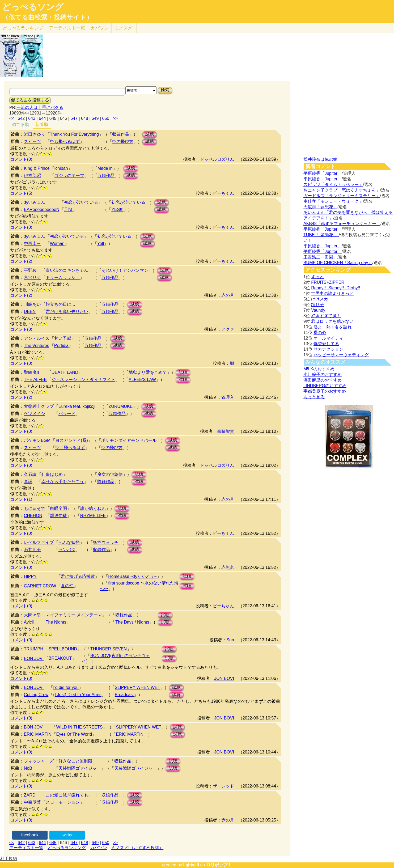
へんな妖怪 (69, 542)
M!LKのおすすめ (319, 369)
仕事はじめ (52, 474)
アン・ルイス (37, 338)
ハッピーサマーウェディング (341, 355)
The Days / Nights (132, 622)
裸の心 (320, 333)
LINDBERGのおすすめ (325, 386)
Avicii (29, 622)
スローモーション (63, 802)
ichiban (61, 168)
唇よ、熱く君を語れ (333, 327)
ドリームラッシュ (63, 278)
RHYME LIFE (93, 516)
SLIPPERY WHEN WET (137, 687)
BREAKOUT (60, 658)
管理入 (228, 397)
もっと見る (314, 397)
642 (21, 118)
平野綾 (30, 270)
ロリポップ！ (219, 865)
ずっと (317, 277)
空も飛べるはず (65, 141)
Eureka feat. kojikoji (77, 406)
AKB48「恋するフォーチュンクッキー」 (342, 224)
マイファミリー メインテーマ (74, 615)
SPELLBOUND (63, 649)
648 (85, 118)
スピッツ (32, 141)
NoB (28, 768)
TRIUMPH (34, 649)
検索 (165, 90)
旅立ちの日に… (61, 304)
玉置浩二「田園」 (320, 257)
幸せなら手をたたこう (63, 482)
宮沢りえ (32, 278)
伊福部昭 (32, 175)
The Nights (56, 622)
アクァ (228, 329)
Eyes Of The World (74, 734)
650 (106, 118)
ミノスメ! (124, 28)
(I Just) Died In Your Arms (77, 695)
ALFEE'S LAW (142, 380)
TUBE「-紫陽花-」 (321, 235)
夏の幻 (67, 586)
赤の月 (228, 295)
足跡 (68, 209)
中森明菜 (32, 802)
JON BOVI (224, 678)
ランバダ (67, 550)
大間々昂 (32, 615)
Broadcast (124, 695)
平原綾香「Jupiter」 (323, 173)
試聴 (150, 134)
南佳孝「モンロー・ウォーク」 (333, 201)
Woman (57, 244)
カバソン (100, 28)
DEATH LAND (65, 372)
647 (74, 118)
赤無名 (228, 567)
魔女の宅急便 (110, 474)
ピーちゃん (223, 193)
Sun (230, 640)
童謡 (28, 482)
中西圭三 (32, 244)
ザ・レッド (223, 786)
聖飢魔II (31, 372)
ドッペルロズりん (217, 159)
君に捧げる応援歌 (78, 576)
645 (53, 118)
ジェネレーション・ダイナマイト (83, 380)
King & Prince (37, 168)
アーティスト (67, 28)
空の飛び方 (123, 141)
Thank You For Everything (74, 134)
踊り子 (317, 305)
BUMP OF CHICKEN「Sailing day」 (338, 263)
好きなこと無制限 (75, 761)
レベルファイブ (39, 542)
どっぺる (23, 28)
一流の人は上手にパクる (40, 107)
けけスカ (320, 299)
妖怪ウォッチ (106, 542)
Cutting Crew (36, 695)
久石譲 (30, 474)
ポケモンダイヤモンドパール (129, 440)
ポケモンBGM (37, 440)
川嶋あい (32, 304)
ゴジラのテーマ (69, 175)
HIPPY (30, 576)
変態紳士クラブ (39, 406)
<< (12, 118)
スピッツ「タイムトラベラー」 (333, 185)
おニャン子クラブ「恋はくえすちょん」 (342, 190)
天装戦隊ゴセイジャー (80, 768)
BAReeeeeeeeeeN (42, 209)
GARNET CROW (40, 586)
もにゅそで (35, 508)
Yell (101, 244)
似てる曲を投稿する (30, 100)
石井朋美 (32, 550)
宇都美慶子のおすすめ (325, 391)
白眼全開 (58, 508)
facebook (30, 835)
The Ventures (37, 346)
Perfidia (61, 346)
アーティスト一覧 (26, 848)
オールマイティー (331, 338)
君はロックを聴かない (332, 321)
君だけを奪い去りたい (67, 312)
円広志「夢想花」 (320, 207)
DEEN (30, 312)
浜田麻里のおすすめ (323, 380)
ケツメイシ (35, 414)
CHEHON (33, 516)
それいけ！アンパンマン (125, 270)
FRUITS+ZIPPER (328, 282)
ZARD (30, 795)
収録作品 (121, 134)
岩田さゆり (35, 134)
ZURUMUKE (121, 406)
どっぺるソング (33, 7)
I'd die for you (66, 687)
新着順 (42, 124)
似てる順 (20, 124)
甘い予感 (63, 338)
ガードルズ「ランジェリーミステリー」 (342, 196)
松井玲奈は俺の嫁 (320, 159)
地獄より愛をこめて (148, 372)
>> (115, 118)
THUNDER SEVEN (109, 649)
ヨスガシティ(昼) (72, 440)
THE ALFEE (35, 380)
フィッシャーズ (39, 761)
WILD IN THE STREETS (80, 727)
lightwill (191, 865)
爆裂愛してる (326, 344)
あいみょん (35, 202)
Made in (105, 168)
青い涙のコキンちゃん (67, 270)
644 (42, 118)
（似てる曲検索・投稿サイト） (47, 17)
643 (32, 118)
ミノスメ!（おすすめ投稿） (137, 848)
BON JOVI (34, 659)
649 (95, 118)
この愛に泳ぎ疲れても (67, 795)
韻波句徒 (58, 516)
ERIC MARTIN (38, 734)
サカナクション (328, 349)
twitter (67, 835)
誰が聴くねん (93, 508)
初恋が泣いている (81, 202)
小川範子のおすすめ (323, 374)
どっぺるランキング (67, 848)
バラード (67, 414)
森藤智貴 (226, 431)
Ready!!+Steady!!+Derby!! (336, 288)
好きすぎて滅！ (326, 316)
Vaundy (318, 310)
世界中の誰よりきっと (332, 293)
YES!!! (117, 209)
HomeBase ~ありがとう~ (132, 576)
